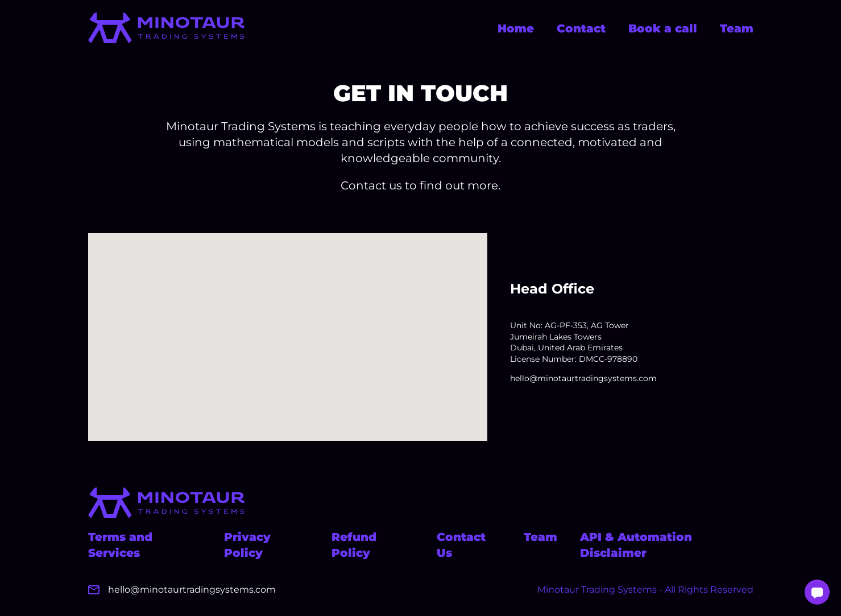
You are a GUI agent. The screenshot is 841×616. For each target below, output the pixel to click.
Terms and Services (120, 545)
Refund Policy (354, 545)
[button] (817, 592)
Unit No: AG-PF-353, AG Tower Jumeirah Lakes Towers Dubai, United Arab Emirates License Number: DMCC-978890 (574, 342)
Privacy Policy (247, 545)
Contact (581, 28)
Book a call (663, 28)
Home (516, 28)
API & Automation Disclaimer (636, 545)
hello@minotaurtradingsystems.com (583, 378)
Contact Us (461, 545)
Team (737, 28)
